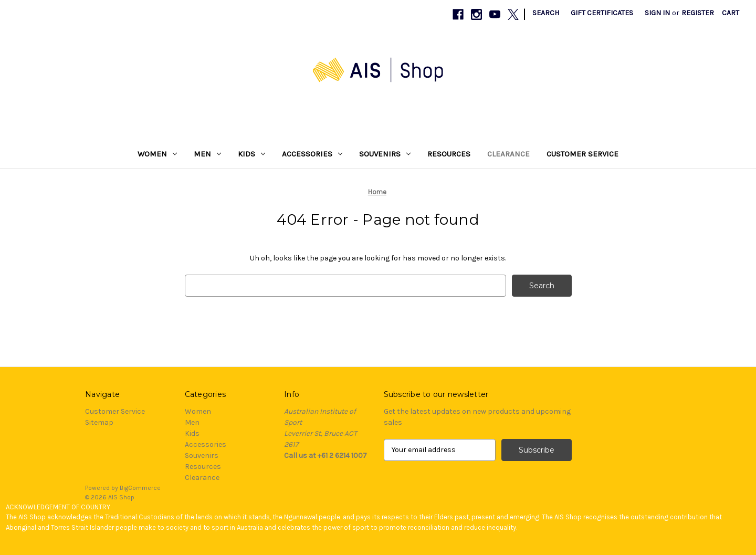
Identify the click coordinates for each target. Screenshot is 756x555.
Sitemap (99, 422)
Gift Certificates (602, 13)
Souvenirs (385, 154)
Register (698, 13)
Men (207, 154)
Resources (449, 154)
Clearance (508, 154)
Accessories (312, 154)
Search (546, 13)
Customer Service (582, 154)
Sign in (657, 13)
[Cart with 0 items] (731, 13)
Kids (251, 154)
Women (157, 154)
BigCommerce (140, 488)
